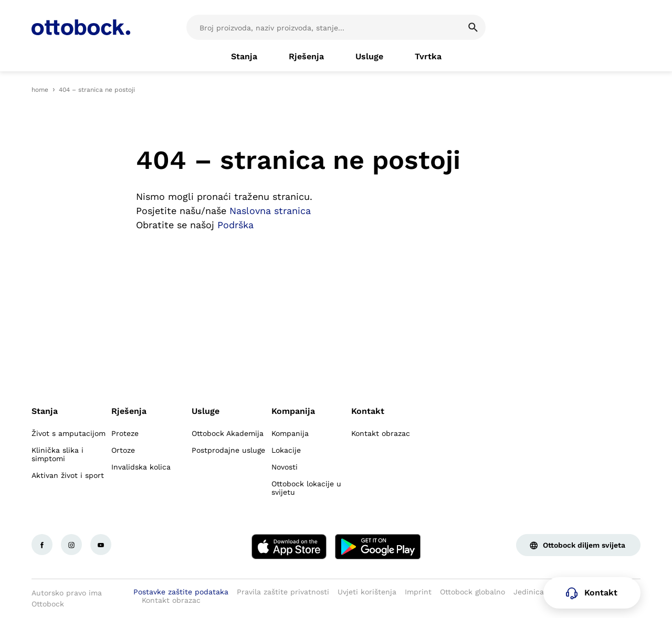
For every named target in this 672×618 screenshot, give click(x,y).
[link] (244, 57)
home (40, 90)
